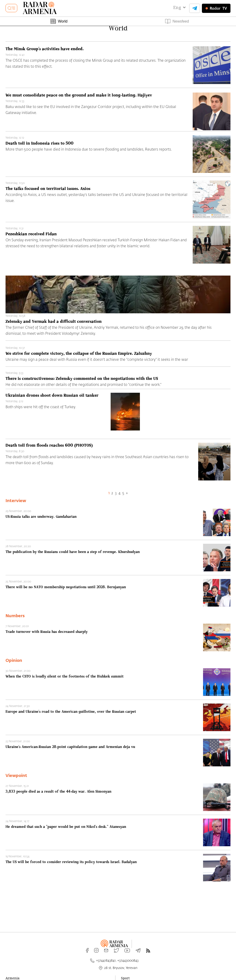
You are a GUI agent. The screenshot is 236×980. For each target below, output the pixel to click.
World (59, 21)
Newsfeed (177, 21)
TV (216, 8)
